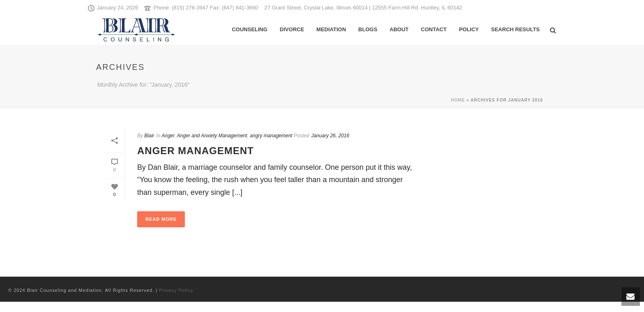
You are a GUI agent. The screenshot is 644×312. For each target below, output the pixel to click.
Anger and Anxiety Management (212, 136)
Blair (149, 136)
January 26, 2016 (330, 136)
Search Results (515, 29)
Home (458, 100)
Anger (168, 136)
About (399, 29)
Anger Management (195, 151)
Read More (161, 219)
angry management (271, 136)
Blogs (368, 29)
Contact (434, 29)
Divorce (292, 29)
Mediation (331, 29)
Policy (469, 29)
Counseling (250, 29)
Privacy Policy (176, 290)
